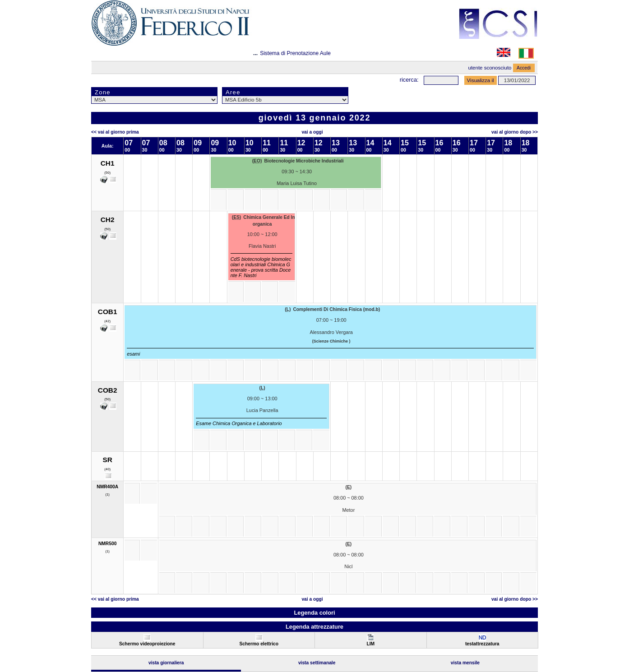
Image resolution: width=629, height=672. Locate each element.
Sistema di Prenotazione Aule (295, 53)
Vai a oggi (312, 132)
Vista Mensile (465, 663)
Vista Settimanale (317, 663)
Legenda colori (314, 613)
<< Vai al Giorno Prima (115, 132)
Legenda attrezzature (314, 627)
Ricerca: (409, 80)
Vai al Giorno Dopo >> (515, 132)
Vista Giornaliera (166, 663)
